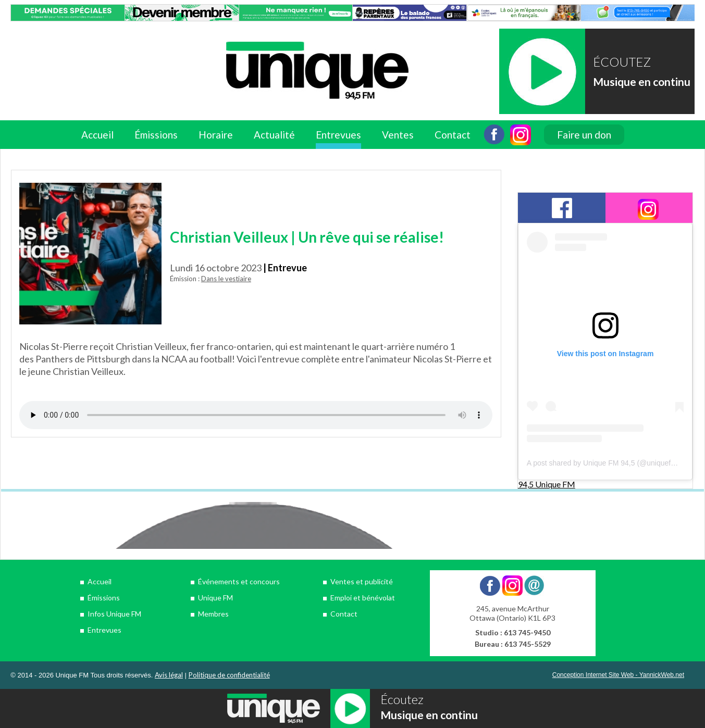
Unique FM (215, 598)
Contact (453, 135)
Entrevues (338, 135)
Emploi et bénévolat (363, 598)
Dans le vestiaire (226, 279)
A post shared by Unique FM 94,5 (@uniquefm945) (609, 463)
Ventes (398, 135)
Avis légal (169, 675)
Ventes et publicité (362, 581)
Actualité (274, 135)
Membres (213, 614)
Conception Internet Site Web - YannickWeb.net (618, 675)
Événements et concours (239, 581)
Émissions (156, 135)
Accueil (97, 135)
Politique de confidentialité (229, 675)
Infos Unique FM (114, 614)
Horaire (216, 135)
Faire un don (584, 135)
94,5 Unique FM (547, 484)
